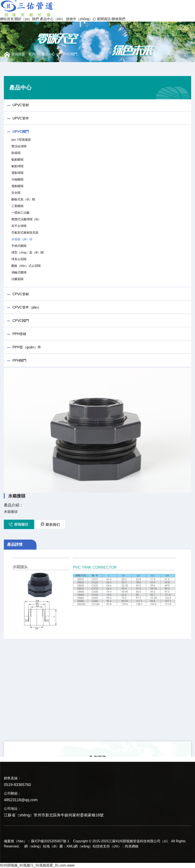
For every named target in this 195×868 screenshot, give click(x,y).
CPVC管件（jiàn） (27, 307)
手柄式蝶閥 (19, 246)
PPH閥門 (19, 360)
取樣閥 (16, 153)
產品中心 (48, 54)
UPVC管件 (21, 118)
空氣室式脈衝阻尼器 (25, 233)
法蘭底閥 (17, 279)
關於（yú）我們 (27, 19)
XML (70, 846)
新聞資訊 (104, 19)
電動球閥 (17, 173)
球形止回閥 (19, 259)
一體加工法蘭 (20, 213)
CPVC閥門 (21, 321)
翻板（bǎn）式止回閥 (26, 266)
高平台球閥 (19, 226)
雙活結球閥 (19, 146)
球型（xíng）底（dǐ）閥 (27, 252)
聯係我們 (118, 19)
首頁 (32, 54)
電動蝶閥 (17, 186)
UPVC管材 (21, 105)
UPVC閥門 (69, 54)
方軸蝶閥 (17, 179)
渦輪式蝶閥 (19, 272)
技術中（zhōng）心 (81, 19)
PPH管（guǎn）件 (27, 347)
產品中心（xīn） (52, 19)
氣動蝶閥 (17, 160)
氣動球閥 (17, 166)
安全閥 (16, 193)
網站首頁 (7, 19)
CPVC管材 (21, 294)
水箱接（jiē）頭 (22, 239)
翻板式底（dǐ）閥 (23, 199)
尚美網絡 (132, 846)
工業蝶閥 (17, 206)
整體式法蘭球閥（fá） (26, 219)
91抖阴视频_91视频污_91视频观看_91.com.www (37, 865)
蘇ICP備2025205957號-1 (50, 841)
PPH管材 (19, 334)
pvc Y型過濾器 (21, 140)
